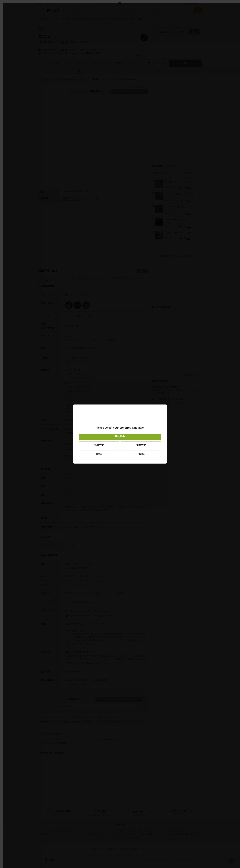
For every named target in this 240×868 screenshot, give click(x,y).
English (120, 437)
